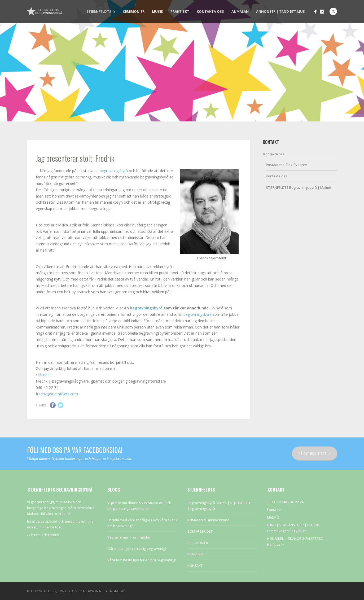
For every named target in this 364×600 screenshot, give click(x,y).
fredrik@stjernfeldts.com (57, 394)
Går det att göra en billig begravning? (137, 549)
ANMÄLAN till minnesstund (208, 520)
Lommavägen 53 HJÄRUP (286, 531)
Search (333, 11)
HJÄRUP (313, 525)
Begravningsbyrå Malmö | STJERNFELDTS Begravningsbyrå (220, 506)
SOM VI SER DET (200, 531)
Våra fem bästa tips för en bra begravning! (142, 560)
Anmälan (240, 11)
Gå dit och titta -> (315, 454)
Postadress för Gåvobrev (286, 165)
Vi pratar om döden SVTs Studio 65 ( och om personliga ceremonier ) (139, 506)
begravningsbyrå (114, 171)
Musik (157, 11)
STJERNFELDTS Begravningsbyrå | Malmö (299, 187)
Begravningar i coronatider (129, 537)
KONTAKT (195, 566)
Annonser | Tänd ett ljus (280, 11)
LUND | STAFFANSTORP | (287, 525)
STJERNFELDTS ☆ (101, 11)
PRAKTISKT (180, 11)
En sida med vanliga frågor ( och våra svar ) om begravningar (142, 523)
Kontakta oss (210, 11)
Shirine (44, 375)
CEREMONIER (134, 11)
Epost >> (274, 510)
